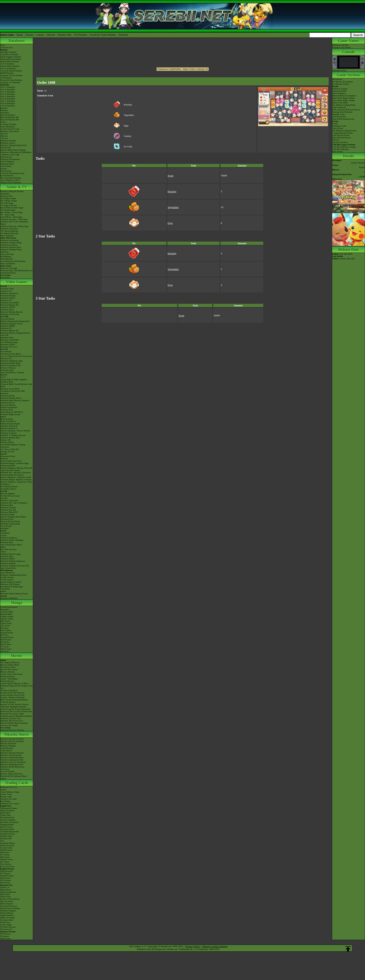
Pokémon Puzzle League (11, 554)
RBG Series (5, 621)
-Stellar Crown (6, 827)
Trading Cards (17, 783)
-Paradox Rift (6, 838)
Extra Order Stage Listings (343, 100)
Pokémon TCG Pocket (10, 314)
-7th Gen (4, 138)
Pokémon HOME (8, 326)
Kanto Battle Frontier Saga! (12, 208)
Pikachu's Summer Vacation (12, 739)
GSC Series (5, 626)
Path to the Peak (7, 254)
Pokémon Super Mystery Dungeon (15, 400)
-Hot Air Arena (7, 901)
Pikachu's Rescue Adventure (12, 741)
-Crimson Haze (7, 920)
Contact (40, 35)
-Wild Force (5, 922)
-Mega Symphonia (8, 892)
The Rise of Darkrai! (9, 690)
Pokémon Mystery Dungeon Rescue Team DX (15, 334)
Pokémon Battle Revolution (12, 475)
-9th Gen (4, 134)
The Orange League (8, 201)
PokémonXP (6, 148)
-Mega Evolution (7, 811)
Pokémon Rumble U (9, 428)
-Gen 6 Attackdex (8, 99)
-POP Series (5, 883)
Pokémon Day (6, 157)
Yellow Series (6, 623)
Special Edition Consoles (11, 582)
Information (337, 79)
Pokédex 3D (5, 440)
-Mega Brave (6, 890)
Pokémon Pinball (7, 559)
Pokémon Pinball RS (9, 512)
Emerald (4, 498)
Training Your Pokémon (342, 112)
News (3, 45)
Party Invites (338, 152)
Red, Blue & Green (8, 549)
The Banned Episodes (9, 233)
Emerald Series (7, 633)
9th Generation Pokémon (11, 178)
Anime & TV (17, 187)
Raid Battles (5, 801)
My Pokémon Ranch (9, 487)
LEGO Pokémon (7, 162)
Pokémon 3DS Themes (10, 584)
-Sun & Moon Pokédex (10, 66)
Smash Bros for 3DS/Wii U (12, 412)
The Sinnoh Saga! (8, 210)
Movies (17, 656)
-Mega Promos (6, 871)
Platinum (4, 459)
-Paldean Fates (6, 836)
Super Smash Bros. (8, 568)
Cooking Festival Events (343, 133)
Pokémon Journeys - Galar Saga (14, 219)
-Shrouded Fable (7, 829)
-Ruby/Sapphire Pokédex (11, 57)
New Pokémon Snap (9, 342)
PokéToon (4, 252)
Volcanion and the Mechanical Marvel (16, 716)
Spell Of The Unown (9, 669)
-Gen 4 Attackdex (8, 94)
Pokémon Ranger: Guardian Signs (15, 463)
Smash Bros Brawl (8, 489)
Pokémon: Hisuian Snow (11, 247)
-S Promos (5, 936)
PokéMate (5, 528)
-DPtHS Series (6, 859)
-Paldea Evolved (7, 845)
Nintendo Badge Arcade (10, 414)
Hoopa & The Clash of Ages (12, 714)
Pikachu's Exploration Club (12, 760)
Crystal (3, 535)
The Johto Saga (7, 203)
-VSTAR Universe (8, 927)
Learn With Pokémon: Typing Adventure (13, 446)
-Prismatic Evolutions (9, 822)
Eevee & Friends (7, 771)
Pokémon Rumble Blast (10, 438)
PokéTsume (5, 277)
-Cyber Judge (6, 925)
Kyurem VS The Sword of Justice (14, 704)
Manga (17, 603)
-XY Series (5, 855)
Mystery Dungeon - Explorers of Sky (16, 477)
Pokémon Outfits (339, 91)
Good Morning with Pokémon (13, 261)
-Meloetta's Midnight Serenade (13, 707)
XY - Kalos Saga (7, 215)
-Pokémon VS (6, 929)
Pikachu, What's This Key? (12, 774)
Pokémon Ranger (7, 514)
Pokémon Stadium (8, 563)
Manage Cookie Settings (215, 946)
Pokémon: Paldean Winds (11, 250)
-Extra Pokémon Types (10, 792)
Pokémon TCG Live (9, 347)
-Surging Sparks (7, 825)
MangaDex (5, 609)
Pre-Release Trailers (341, 84)
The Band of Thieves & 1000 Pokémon (12, 392)
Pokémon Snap (7, 556)
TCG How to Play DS (9, 449)
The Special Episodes (9, 231)
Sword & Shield (7, 319)
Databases (16, 41)
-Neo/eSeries (6, 864)
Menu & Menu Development (344, 96)
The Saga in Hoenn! (9, 205)
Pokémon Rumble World (11, 398)
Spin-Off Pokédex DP (9, 117)
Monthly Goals (338, 114)
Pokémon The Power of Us (12, 721)
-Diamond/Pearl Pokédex (11, 59)
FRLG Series (6, 630)
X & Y (3, 377)
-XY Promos (5, 880)
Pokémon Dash (7, 505)
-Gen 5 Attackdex (8, 96)
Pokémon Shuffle (8, 396)
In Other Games (7, 577)
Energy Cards (6, 797)
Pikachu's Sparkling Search (12, 764)
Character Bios (7, 196)
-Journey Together (8, 820)
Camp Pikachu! (7, 748)
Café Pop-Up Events (341, 135)
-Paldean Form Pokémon (11, 182)
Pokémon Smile (7, 338)
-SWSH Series (6, 850)
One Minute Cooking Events (344, 131)
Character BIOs (7, 612)
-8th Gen (4, 136)
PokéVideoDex (7, 259)
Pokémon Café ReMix (10, 303)
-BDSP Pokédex (7, 73)
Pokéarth (123, 35)
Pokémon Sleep (7, 310)
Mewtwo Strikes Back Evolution (14, 723)
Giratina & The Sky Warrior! (12, 693)
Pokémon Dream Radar (10, 424)
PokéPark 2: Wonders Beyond (13, 435)
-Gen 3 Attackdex (8, 92)
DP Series (4, 635)
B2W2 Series (6, 644)
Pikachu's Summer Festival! (12, 753)
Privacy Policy (193, 946)
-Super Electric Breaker (10, 908)
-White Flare (6, 815)
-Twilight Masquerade (10, 831)
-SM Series (5, 852)
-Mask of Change (8, 918)
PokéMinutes (6, 257)
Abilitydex (5, 113)
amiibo (3, 591)
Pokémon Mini (7, 542)
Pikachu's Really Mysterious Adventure (12, 768)
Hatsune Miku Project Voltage (13, 150)
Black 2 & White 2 (8, 421)
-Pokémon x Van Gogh (10, 155)
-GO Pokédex (6, 78)
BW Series (5, 642)
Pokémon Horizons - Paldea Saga (14, 226)
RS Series (4, 628)
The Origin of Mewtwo (10, 662)
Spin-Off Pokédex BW (10, 120)
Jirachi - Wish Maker (9, 679)
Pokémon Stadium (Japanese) (13, 561)
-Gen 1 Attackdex (8, 87)
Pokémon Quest (7, 370)
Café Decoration (339, 117)
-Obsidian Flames (8, 843)
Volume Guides (7, 619)
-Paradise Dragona (8, 911)
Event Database (7, 176)
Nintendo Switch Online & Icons (14, 594)
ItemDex (4, 108)
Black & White (7, 419)
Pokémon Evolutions (9, 245)
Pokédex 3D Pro (7, 442)
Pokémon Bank (7, 382)
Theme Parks (6, 166)
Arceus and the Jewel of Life (12, 695)
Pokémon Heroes (7, 676)
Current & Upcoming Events (12, 173)
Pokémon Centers (8, 143)
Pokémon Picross (7, 403)
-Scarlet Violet (6, 848)
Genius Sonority (358, 163)
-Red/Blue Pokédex (8, 52)
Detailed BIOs (6, 614)
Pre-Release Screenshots (342, 82)
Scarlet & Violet (7, 289)
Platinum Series (7, 637)
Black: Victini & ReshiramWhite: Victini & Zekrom (14, 701)
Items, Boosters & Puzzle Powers (346, 110)
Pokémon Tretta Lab (9, 426)
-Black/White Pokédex (10, 61)
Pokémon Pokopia (8, 296)
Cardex (3, 122)
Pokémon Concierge (9, 268)
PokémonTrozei (7, 519)
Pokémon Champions (9, 293)
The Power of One (8, 667)
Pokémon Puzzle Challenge (12, 540)
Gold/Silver (5, 533)
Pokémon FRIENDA (9, 598)
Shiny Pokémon (7, 236)
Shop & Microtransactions (343, 119)
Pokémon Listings (340, 89)
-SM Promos (6, 878)
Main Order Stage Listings (343, 98)
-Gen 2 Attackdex (8, 89)
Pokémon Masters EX (9, 305)
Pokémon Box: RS (8, 510)
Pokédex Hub (64, 35)
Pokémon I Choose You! (10, 718)
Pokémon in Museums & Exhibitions (16, 152)
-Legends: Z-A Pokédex (10, 82)
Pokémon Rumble (8, 466)
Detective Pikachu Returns (11, 312)
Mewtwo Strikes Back (10, 665)
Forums (30, 35)
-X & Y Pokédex (7, 64)
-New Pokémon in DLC (10, 180)
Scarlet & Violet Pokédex (103, 35)
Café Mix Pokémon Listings (344, 147)
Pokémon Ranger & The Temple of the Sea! (17, 687)
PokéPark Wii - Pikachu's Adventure (15, 473)
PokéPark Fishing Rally (10, 524)
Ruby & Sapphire (8, 493)
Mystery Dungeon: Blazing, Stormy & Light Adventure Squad (16, 469)
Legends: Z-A (6, 291)
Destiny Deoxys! (7, 681)
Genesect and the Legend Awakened (15, 709)
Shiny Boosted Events (341, 138)
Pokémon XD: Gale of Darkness (14, 503)
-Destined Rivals (7, 818)
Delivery (336, 140)
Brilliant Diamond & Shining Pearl (15, 321)
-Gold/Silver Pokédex (9, 54)
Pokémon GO (6, 300)
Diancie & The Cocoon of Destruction (16, 711)
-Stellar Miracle (7, 913)
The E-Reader (6, 526)
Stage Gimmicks (339, 107)
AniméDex (5, 194)
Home (20, 35)
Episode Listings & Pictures (12, 191)
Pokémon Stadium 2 (9, 538)
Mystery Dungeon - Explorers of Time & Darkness (16, 483)
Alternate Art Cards (8, 799)
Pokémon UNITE (8, 307)
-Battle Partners (7, 904)
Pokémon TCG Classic (10, 804)
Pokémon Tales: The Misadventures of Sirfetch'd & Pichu (16, 272)
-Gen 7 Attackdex (8, 101)
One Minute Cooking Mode (344, 105)
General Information (9, 607)
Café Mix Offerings (340, 149)
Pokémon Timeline (8, 141)
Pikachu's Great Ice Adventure (13, 762)
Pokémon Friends (8, 298)
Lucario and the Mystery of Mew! (14, 683)
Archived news (7, 47)
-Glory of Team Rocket (10, 899)
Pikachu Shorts (17, 734)
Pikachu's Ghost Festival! (11, 755)
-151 (2, 841)
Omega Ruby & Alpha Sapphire (14, 379)
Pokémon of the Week (9, 131)
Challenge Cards (339, 126)
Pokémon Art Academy (10, 389)
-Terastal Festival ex (9, 906)
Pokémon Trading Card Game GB (15, 566)
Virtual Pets (5, 589)
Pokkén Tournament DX (10, 365)
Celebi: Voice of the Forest (11, 674)
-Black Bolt (5, 813)
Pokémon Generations (10, 240)
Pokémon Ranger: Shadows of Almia (16, 480)
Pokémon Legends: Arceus (11, 324)
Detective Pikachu (8, 368)
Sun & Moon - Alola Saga (11, 217)
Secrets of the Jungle (9, 725)
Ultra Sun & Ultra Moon (11, 354)
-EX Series (5, 862)
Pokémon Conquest (8, 433)
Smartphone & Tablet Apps (12, 587)
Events (335, 124)
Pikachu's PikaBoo (8, 746)
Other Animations (8, 264)
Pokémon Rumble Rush (10, 363)
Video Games (17, 282)
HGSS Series (6, 640)
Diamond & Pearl (8, 456)
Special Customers (340, 142)
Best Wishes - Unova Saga (11, 212)
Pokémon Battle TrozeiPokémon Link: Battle (16, 385)
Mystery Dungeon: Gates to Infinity (15, 431)
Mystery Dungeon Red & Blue (13, 517)
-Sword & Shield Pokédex (11, 71)
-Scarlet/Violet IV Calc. (10, 129)
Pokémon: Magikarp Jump (11, 361)
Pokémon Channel (8, 507)
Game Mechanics (8, 127)
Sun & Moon (6, 351)
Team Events (338, 128)
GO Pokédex (81, 35)
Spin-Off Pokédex (8, 115)
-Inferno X (5, 887)
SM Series (5, 651)
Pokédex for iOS (7, 452)
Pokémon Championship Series (13, 145)
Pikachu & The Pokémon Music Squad (14, 777)
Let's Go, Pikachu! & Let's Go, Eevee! (16, 356)
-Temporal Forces (8, 834)
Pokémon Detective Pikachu (12, 730)
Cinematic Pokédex (8, 124)
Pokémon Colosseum (9, 500)
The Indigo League (8, 198)
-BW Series (5, 857)
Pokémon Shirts (7, 164)
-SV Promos (5, 873)
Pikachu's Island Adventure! (12, 757)
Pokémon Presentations (10, 159)
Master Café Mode (340, 103)
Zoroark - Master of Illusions (12, 697)
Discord (51, 35)
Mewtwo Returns (7, 672)
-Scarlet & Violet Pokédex (11, 80)
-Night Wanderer (7, 915)
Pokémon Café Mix (340, 45)
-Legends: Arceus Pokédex (11, 75)
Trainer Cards (6, 794)
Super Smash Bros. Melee (11, 545)
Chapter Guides (7, 616)
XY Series (5, 647)
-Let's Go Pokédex (8, 68)
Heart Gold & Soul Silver (11, 461)
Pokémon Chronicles (9, 229)
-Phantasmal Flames (9, 808)
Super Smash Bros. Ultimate (12, 372)
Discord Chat (6, 171)
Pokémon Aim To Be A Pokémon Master (14, 223)
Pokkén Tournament (9, 407)
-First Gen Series (7, 866)
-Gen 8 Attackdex (8, 103)
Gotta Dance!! (6, 750)
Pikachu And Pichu (8, 743)
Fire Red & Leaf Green (10, 496)
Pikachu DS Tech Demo (10, 521)
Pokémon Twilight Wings (11, 243)
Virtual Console (7, 580)
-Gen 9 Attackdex (8, 106)
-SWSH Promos (7, 876)
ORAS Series (6, 649)
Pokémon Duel (7, 410)
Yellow (3, 552)
